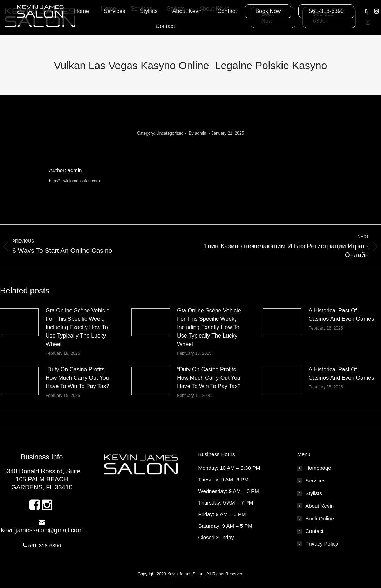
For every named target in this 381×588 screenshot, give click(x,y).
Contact (314, 531)
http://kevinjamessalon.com (74, 181)
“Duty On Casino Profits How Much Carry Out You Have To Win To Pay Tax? (77, 378)
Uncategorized (170, 133)
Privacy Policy (322, 544)
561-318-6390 (45, 545)
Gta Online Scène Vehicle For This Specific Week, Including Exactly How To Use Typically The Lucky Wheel (77, 327)
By (197, 133)
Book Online (320, 518)
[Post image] (19, 322)
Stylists (314, 493)
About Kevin (319, 506)
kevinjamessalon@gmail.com (42, 530)
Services (315, 481)
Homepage (318, 468)
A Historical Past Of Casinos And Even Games (341, 315)
